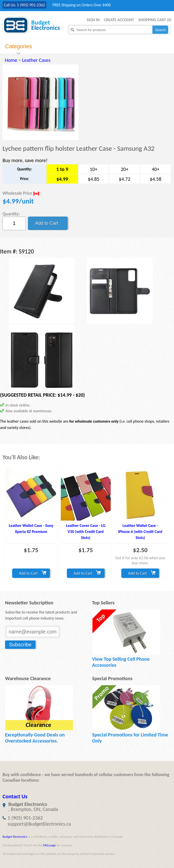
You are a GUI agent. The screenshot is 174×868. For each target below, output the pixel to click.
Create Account (119, 20)
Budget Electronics (15, 837)
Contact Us (15, 796)
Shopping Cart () (155, 20)
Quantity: (11, 214)
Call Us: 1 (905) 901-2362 (24, 5)
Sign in (93, 20)
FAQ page (49, 845)
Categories (18, 46)
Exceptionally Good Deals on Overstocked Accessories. (35, 738)
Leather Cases (36, 60)
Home (11, 60)
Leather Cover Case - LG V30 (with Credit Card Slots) (85, 532)
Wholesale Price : (22, 194)
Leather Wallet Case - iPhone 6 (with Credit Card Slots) (140, 532)
